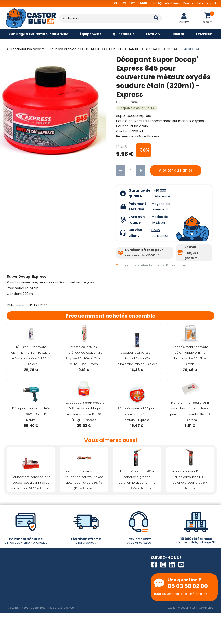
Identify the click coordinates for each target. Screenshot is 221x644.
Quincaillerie (124, 34)
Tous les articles (63, 49)
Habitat (178, 34)
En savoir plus (176, 265)
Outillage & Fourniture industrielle (39, 34)
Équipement (90, 34)
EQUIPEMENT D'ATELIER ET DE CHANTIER (110, 49)
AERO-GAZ (193, 49)
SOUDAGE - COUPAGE (162, 49)
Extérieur (204, 34)
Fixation (153, 34)
